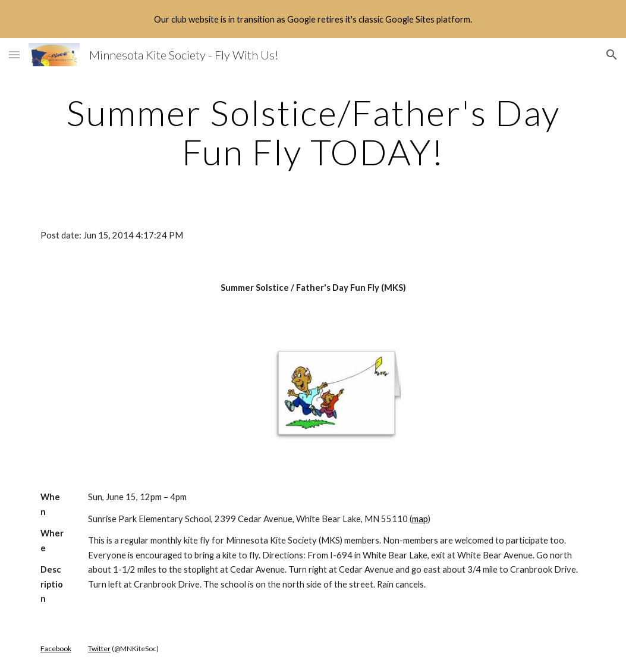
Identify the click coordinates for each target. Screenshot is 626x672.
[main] (313, 132)
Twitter (99, 649)
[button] (14, 54)
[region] (313, 19)
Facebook (56, 649)
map (420, 519)
